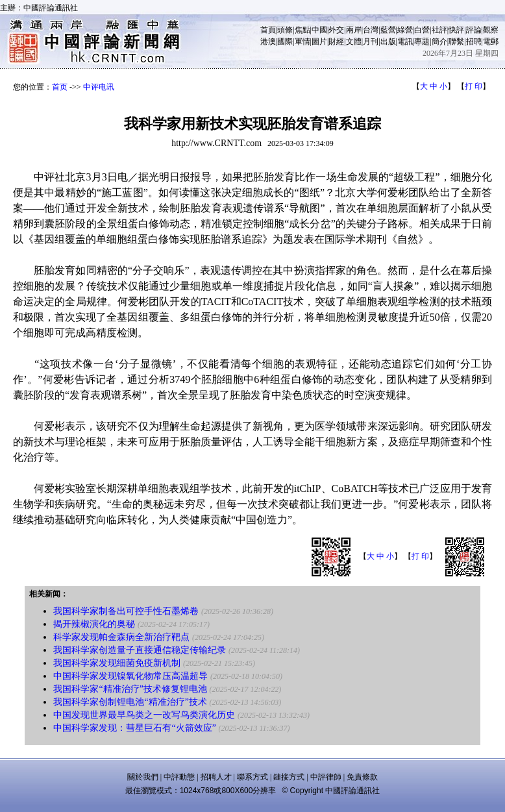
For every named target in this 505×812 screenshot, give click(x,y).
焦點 (302, 30)
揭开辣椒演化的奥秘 (94, 624)
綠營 (405, 30)
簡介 (439, 42)
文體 (354, 42)
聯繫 (456, 42)
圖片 (319, 42)
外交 (336, 30)
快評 (456, 30)
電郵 (491, 42)
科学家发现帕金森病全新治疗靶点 (121, 637)
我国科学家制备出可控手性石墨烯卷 (126, 611)
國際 (285, 42)
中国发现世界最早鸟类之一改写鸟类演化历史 (144, 715)
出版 (388, 42)
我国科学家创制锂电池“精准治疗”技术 (130, 702)
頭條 (285, 30)
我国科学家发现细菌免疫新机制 (117, 663)
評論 (474, 30)
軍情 (302, 42)
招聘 (474, 42)
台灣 (371, 30)
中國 (319, 30)
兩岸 (354, 30)
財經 (336, 42)
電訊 (405, 42)
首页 (60, 87)
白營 (422, 30)
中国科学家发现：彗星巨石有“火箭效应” (134, 728)
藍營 (388, 30)
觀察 (491, 30)
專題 (422, 42)
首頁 (268, 30)
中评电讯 (99, 87)
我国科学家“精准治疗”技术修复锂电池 (130, 689)
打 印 (474, 86)
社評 (439, 30)
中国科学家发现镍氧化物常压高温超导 (130, 676)
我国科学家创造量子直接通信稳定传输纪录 (140, 650)
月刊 (371, 42)
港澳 (268, 42)
